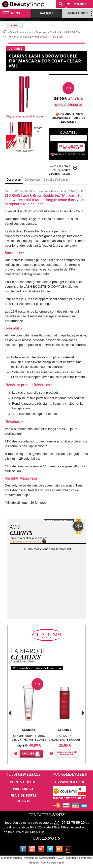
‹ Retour (14, 25)
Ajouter (28, 754)
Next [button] (83, 713)
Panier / (46, 13)
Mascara (41, 32)
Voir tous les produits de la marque (37, 668)
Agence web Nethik (52, 863)
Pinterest (42, 850)
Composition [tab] (32, 180)
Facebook (24, 850)
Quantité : (68, 133)
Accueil (5, 31)
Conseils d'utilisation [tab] (56, 180)
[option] (29, 719)
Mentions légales (12, 858)
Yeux (30, 32)
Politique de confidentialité (40, 858)
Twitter (51, 850)
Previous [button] (10, 714)
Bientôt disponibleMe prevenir (71, 147)
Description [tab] (14, 180)
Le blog (60, 850)
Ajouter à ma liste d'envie (70, 154)
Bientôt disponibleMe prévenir (67, 753)
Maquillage (17, 32)
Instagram (69, 850)
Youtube (33, 850)
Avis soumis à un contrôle (25, 542)
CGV (61, 858)
